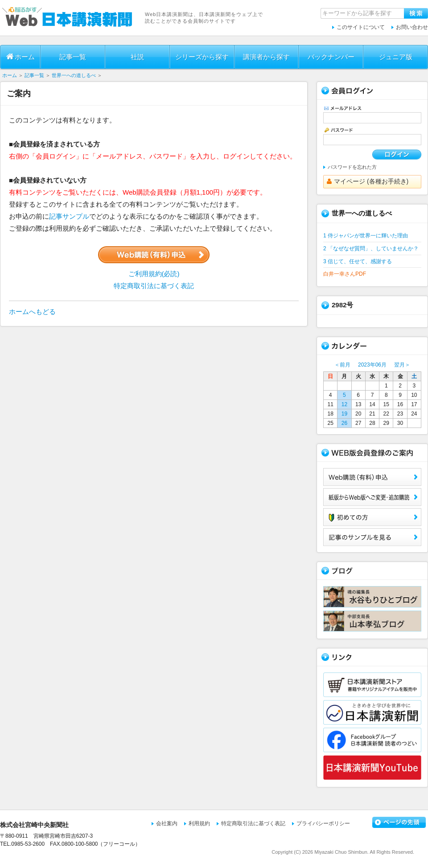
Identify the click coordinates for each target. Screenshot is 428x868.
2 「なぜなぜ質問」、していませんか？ (371, 249)
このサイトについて (361, 27)
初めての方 (372, 517)
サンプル (372, 537)
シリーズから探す (202, 57)
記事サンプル (69, 216)
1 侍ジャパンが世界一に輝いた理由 (366, 236)
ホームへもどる (32, 312)
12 (344, 404)
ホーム (21, 57)
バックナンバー (331, 57)
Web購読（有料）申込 (372, 477)
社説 (137, 57)
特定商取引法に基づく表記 (154, 286)
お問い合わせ (412, 27)
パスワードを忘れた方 (352, 167)
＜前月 (342, 365)
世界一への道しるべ (74, 75)
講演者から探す (266, 57)
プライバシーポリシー (323, 823)
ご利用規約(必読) (154, 274)
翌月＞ (402, 365)
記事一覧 (73, 57)
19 (344, 414)
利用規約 (199, 823)
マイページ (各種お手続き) (368, 181)
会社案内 (167, 823)
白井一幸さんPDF (345, 274)
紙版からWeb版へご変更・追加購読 (372, 497)
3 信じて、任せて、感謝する (358, 261)
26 (344, 423)
